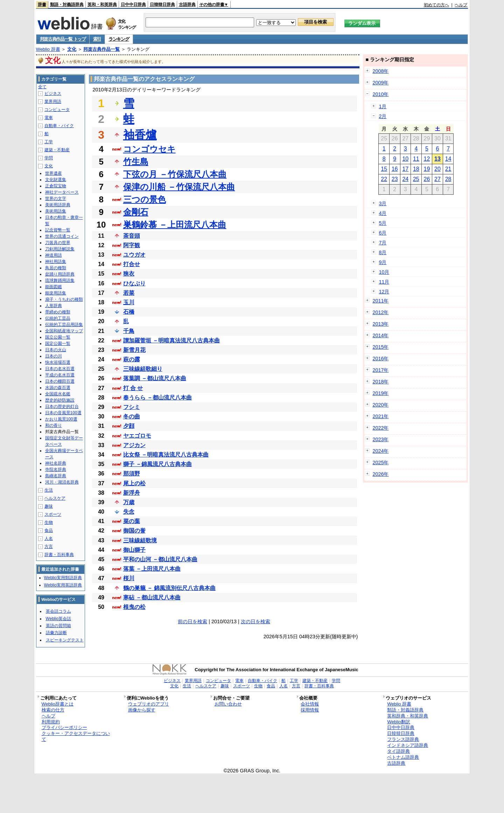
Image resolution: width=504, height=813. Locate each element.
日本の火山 (56, 350)
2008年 (380, 71)
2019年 (380, 393)
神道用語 (54, 255)
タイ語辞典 (398, 751)
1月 (383, 106)
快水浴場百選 (58, 362)
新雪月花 (134, 350)
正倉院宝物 (56, 186)
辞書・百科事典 (59, 555)
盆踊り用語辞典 (60, 274)
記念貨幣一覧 (58, 230)
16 (395, 169)
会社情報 (310, 704)
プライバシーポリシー (64, 727)
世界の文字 (56, 199)
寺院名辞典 (56, 470)
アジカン (134, 445)
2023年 (380, 439)
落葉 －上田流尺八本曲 (152, 569)
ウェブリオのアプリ (149, 704)
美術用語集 (56, 211)
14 (448, 159)
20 (437, 169)
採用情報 (310, 710)
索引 (97, 39)
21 (448, 169)
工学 (49, 142)
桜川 (129, 578)
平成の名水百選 (60, 375)
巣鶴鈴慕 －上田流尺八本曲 (175, 225)
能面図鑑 (54, 287)
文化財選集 (56, 180)
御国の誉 (134, 531)
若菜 (129, 293)
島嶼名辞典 (56, 476)
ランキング (119, 39)
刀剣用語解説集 (60, 249)
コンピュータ (57, 110)
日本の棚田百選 (60, 381)
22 (384, 179)
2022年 (380, 428)
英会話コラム (58, 611)
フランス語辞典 (403, 739)
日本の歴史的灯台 (62, 406)
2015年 (380, 347)
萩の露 (132, 359)
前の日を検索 (192, 621)
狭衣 (129, 274)
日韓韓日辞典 (162, 5)
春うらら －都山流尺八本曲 (157, 398)
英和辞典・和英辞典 (408, 716)
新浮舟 (132, 493)
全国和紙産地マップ (64, 331)
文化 (72, 49)
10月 (384, 272)
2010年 (380, 94)
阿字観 (132, 245)
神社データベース (62, 192)
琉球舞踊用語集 (60, 280)
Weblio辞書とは (58, 704)
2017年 (380, 370)
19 (427, 169)
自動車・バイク (59, 126)
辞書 (42, 5)
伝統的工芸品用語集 (64, 325)
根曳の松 (134, 607)
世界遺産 (54, 173)
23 (395, 179)
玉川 (129, 302)
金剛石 (136, 212)
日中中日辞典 (133, 5)
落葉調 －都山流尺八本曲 (155, 378)
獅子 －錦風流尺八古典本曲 (157, 464)
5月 (383, 223)
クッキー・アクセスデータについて (76, 736)
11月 (384, 282)
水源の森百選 (58, 388)
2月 (383, 116)
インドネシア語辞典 (408, 745)
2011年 (380, 301)
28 (448, 179)
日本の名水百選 (60, 369)
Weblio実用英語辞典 (63, 585)
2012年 (380, 312)
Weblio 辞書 (48, 49)
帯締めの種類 (58, 312)
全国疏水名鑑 (58, 394)
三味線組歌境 (140, 540)
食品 (49, 530)
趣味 (49, 506)
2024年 (380, 451)
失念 (129, 512)
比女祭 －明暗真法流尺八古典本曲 (166, 455)
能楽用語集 (56, 293)
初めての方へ (436, 5)
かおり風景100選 (61, 419)
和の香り (54, 425)
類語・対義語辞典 (67, 5)
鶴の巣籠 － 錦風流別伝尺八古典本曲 (170, 588)
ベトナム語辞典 (403, 757)
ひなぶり (134, 283)
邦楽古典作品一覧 (101, 49)
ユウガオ (134, 255)
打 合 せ (133, 388)
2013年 (380, 324)
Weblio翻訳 (398, 722)
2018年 (380, 382)
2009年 (380, 83)
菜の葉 (132, 521)
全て (42, 87)
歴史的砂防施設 (60, 400)
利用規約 (51, 722)
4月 (383, 213)
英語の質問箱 (58, 626)
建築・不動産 (57, 150)
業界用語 (53, 102)
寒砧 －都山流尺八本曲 (152, 597)
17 (405, 169)
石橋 (129, 312)
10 (405, 159)
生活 (49, 490)
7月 (383, 243)
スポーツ (53, 514)
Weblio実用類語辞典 (63, 578)
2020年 (380, 405)
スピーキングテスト (65, 640)
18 (416, 169)
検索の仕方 (53, 710)
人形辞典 (54, 306)
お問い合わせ (228, 704)
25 (416, 179)
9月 (383, 262)
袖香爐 (140, 135)
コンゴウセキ (149, 149)
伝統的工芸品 (58, 318)
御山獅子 (134, 550)
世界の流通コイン (62, 236)
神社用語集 (56, 262)
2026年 (380, 474)
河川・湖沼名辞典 (62, 482)
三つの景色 (145, 199)
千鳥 (129, 331)
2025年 (380, 463)
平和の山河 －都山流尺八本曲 (160, 559)
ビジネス (53, 93)
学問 (49, 158)
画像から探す (142, 710)
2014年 (380, 335)
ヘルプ (461, 5)
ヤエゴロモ (137, 436)
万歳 (129, 502)
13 (437, 159)
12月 (384, 292)
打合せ (132, 264)
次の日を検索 (255, 621)
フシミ (132, 407)
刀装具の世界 (58, 243)
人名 (49, 538)
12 (427, 159)
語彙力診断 (56, 633)
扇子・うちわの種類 (64, 299)
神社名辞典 (56, 463)
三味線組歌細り (143, 369)
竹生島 (136, 162)
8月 (383, 252)
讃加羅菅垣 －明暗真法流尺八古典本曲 (171, 341)
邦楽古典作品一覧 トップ (63, 39)
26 (427, 179)
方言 (49, 547)
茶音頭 (132, 236)
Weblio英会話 (58, 619)
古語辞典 (187, 5)
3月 (383, 203)
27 (437, 179)
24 (405, 179)
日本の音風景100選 (63, 413)
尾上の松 (134, 483)
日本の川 (54, 356)
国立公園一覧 (58, 337)
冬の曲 (132, 416)
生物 (49, 522)
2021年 (380, 416)
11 (416, 159)
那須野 (132, 474)
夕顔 (129, 426)
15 (384, 169)
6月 (383, 233)
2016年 (380, 359)
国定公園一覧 (58, 343)
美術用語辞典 (58, 205)
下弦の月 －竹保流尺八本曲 (175, 174)
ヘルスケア (55, 498)
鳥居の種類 (56, 268)
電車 (49, 118)
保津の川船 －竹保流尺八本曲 (179, 187)
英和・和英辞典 (102, 5)
